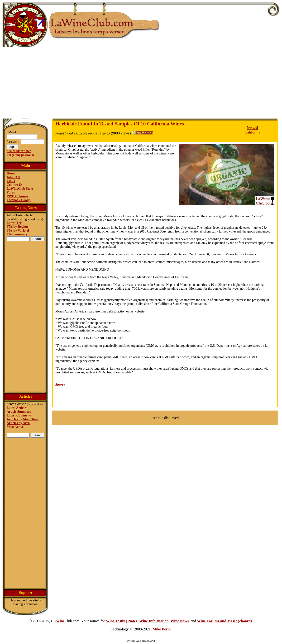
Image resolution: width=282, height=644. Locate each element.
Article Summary (19, 412)
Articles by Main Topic (23, 419)
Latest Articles (17, 408)
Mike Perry (162, 629)
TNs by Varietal (18, 230)
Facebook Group (19, 200)
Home (11, 173)
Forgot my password (20, 155)
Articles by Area (18, 423)
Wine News (180, 621)
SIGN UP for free (19, 151)
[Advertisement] (141, 83)
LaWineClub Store (20, 189)
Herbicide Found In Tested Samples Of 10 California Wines (120, 124)
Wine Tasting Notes (122, 621)
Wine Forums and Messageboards (225, 621)
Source (60, 385)
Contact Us (15, 185)
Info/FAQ (13, 177)
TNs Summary (17, 234)
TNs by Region (17, 227)
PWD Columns (17, 196)
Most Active (15, 427)
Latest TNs (14, 223)
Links (11, 181)
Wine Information (154, 621)
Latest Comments (19, 415)
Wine (60, 621)
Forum (12, 192)
